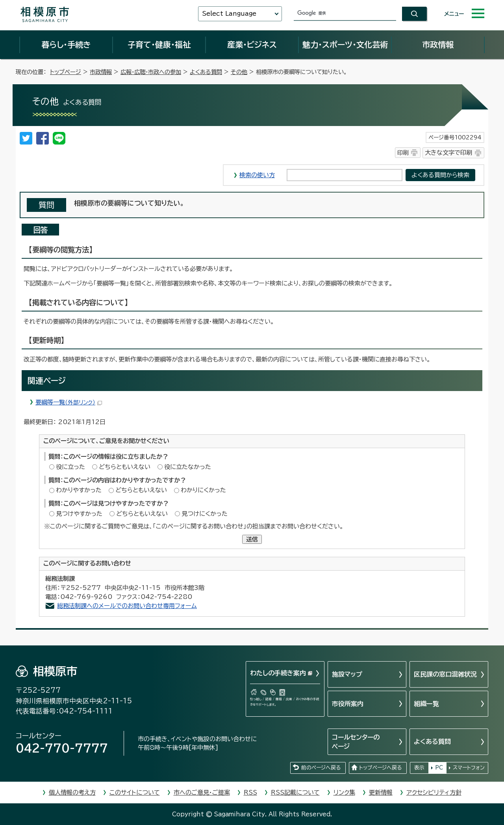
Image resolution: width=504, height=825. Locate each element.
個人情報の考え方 (72, 793)
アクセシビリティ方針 (434, 793)
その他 (239, 72)
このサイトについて (135, 793)
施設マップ (347, 674)
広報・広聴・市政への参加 (151, 72)
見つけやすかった (79, 514)
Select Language (229, 14)
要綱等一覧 (69, 402)
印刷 (403, 153)
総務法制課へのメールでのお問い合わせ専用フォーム (127, 606)
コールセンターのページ (356, 742)
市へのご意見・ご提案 (202, 793)
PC (439, 768)
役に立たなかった (188, 467)
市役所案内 (348, 704)
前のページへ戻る (321, 768)
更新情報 (381, 793)
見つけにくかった (205, 514)
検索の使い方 (257, 175)
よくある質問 (206, 72)
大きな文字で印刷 (448, 153)
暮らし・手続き (66, 44)
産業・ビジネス (252, 44)
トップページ (66, 72)
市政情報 (438, 44)
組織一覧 (426, 704)
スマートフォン (469, 768)
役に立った (70, 467)
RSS (250, 793)
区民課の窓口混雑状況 (445, 674)
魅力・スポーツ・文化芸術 (345, 44)
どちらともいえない (125, 467)
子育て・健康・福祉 (159, 44)
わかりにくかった (203, 490)
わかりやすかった (79, 490)
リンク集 (344, 793)
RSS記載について (295, 793)
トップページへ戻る (380, 768)
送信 (252, 539)
